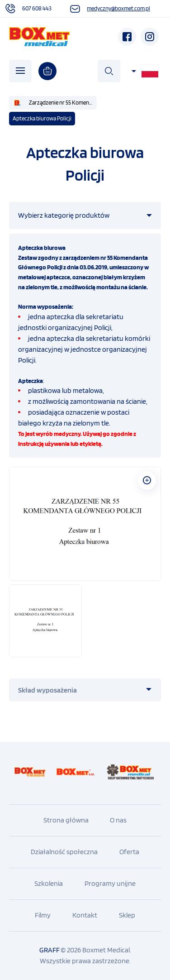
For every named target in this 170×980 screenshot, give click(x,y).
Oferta (129, 852)
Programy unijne (110, 883)
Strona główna (66, 820)
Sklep (127, 915)
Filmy (43, 915)
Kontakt (85, 915)
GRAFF (50, 950)
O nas (118, 820)
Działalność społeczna (64, 852)
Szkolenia (49, 883)
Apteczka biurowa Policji (42, 118)
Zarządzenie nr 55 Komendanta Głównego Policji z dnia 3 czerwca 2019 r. (63, 103)
